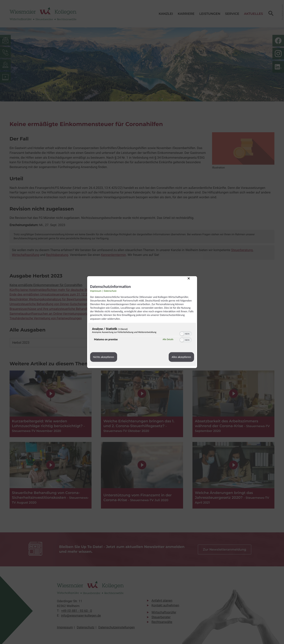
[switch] (186, 333)
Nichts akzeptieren (104, 357)
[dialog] (142, 322)
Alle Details (168, 340)
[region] (142, 335)
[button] (182, 334)
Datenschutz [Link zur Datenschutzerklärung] (110, 291)
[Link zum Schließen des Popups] (192, 281)
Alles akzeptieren (181, 357)
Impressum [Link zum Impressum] (96, 291)
